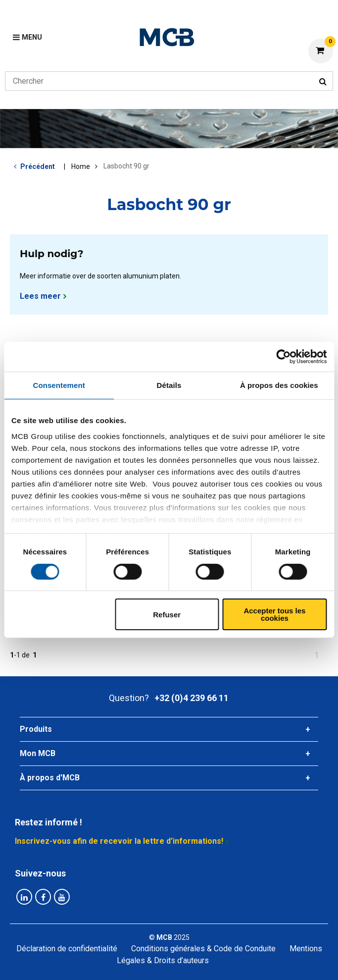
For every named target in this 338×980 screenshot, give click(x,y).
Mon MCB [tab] (38, 753)
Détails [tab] (169, 385)
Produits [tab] (36, 729)
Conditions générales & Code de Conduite (203, 949)
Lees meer (40, 296)
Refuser (167, 615)
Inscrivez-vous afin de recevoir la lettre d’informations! (119, 841)
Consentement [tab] (59, 385)
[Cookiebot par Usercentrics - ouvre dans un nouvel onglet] (283, 357)
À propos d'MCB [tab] (50, 778)
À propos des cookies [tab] (279, 385)
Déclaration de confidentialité (67, 949)
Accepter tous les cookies (274, 614)
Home (81, 166)
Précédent (38, 166)
